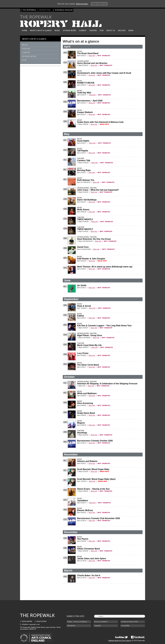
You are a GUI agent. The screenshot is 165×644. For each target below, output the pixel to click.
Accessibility (125, 626)
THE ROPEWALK (29, 10)
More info (92, 56)
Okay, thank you (99, 4)
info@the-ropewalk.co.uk (31, 624)
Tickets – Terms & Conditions (77, 622)
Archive (122, 31)
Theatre (93, 31)
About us (111, 31)
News (131, 31)
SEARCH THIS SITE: (76, 616)
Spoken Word (69, 31)
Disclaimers (71, 626)
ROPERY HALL (61, 24)
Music (57, 31)
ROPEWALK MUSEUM (64, 10)
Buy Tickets (104, 56)
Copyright (97, 626)
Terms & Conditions (101, 622)
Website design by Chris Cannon (120, 641)
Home (25, 31)
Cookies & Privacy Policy (130, 622)
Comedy (83, 31)
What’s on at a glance (41, 31)
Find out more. (82, 4)
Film (102, 31)
